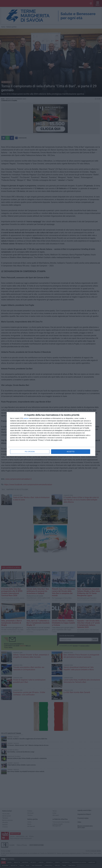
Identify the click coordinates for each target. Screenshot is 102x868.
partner (26, 418)
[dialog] (51, 434)
